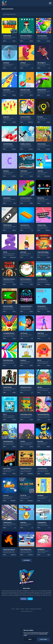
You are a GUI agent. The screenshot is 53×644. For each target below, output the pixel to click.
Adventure (30, 122)
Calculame (6, 171)
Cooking (14, 149)
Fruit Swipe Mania (42, 36)
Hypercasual (47, 176)
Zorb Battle (6, 63)
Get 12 (5, 414)
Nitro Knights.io (42, 63)
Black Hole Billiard (8, 306)
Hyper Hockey (7, 468)
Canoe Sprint (7, 90)
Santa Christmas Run (26, 550)
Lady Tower (23, 252)
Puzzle (48, 41)
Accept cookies (43, 639)
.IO (15, 68)
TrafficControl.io (7, 523)
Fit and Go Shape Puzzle (27, 198)
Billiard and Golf (42, 90)
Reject (30, 639)
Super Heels (41, 333)
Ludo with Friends (42, 468)
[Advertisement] (26, 578)
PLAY (4, 41)
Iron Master (40, 495)
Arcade (31, 41)
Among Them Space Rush (10, 550)
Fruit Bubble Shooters (9, 333)
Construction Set (25, 225)
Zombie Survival (7, 387)
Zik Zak (5, 252)
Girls (15, 203)
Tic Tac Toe (23, 495)
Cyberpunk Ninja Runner (27, 306)
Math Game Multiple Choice (28, 36)
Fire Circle (40, 117)
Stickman (31, 149)
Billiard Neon (41, 198)
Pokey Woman (7, 198)
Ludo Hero (6, 495)
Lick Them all (24, 333)
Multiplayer (30, 474)
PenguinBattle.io (42, 523)
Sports (31, 95)
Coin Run (23, 441)
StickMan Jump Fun (25, 144)
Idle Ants (40, 387)
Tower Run (40, 171)
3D (32, 230)
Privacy (17, 638)
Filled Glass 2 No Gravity (10, 279)
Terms (13, 638)
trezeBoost (23, 360)
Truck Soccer (24, 171)
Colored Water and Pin (26, 414)
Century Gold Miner (25, 117)
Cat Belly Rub (41, 550)
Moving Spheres (42, 306)
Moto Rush (40, 441)
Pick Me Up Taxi (7, 225)
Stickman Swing (42, 225)
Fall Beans (23, 63)
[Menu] (50, 3)
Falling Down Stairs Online (27, 387)
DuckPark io (23, 523)
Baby (49, 555)
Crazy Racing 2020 (8, 441)
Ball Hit (39, 360)
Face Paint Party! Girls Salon (45, 414)
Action (14, 41)
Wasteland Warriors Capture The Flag (30, 468)
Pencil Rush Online (8, 360)
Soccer (31, 176)
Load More (26, 560)
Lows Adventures (42, 279)
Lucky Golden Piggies (43, 252)
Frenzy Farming (41, 144)
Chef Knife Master (8, 144)
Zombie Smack (7, 36)
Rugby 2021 (6, 117)
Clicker (48, 122)
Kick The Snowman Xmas (27, 279)
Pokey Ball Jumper (25, 90)
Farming (48, 149)
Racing (14, 95)
